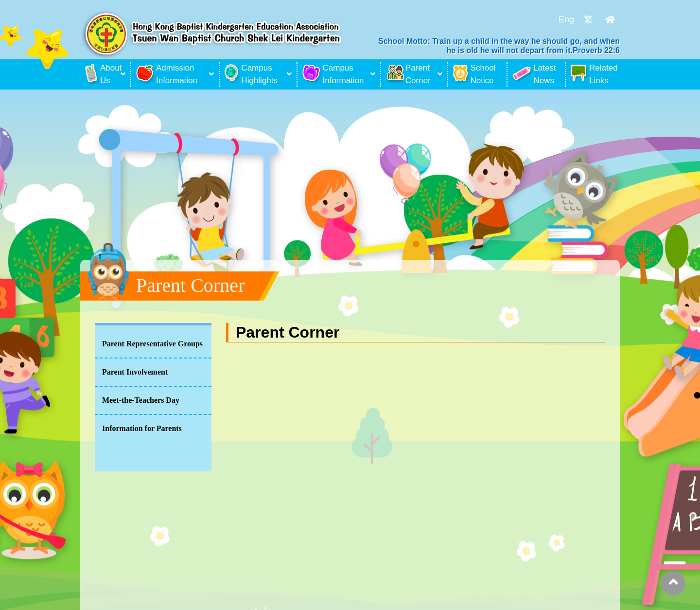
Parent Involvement (135, 372)
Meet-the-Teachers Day (141, 400)
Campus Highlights (251, 74)
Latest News (534, 74)
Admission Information (167, 74)
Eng (566, 19)
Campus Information (333, 74)
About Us (102, 74)
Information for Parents (142, 428)
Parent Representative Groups (152, 344)
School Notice (474, 74)
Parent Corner (408, 74)
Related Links (594, 74)
